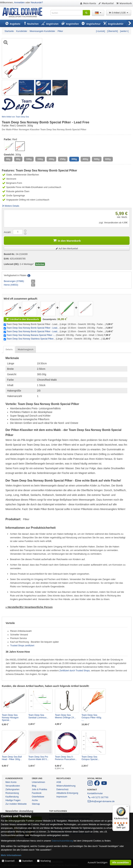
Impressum (62, 797)
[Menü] (127, 807)
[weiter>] (124, 31)
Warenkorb (124, 3)
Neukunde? (37, 2)
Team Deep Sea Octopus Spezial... (90, 758)
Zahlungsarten (12, 789)
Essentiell (10, 861)
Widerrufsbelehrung (66, 786)
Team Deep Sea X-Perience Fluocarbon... (66, 758)
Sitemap (36, 804)
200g (51, 159)
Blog (34, 786)
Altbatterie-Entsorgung (67, 793)
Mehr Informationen (11, 855)
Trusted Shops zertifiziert (22, 646)
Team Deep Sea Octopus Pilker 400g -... (91, 718)
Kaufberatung (12, 797)
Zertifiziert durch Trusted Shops (75, 671)
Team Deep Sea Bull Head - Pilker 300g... (12, 758)
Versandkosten (13, 786)
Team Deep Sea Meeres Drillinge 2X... (65, 716)
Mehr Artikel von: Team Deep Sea (15, 117)
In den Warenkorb (67, 240)
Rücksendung (12, 793)
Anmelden (19, 2)
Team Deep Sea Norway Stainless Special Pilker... (31, 339)
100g (29, 159)
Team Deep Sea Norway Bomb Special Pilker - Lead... (33, 328)
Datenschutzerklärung (62, 841)
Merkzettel (106, 3)
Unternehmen (38, 782)
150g (40, 159)
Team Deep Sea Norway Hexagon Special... (10, 718)
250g (63, 159)
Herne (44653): (11, 285)
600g (108, 159)
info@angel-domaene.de (101, 801)
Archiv (35, 800)
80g (18, 159)
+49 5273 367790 (98, 797)
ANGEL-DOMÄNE (24, 13)
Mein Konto (88, 3)
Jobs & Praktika (39, 789)
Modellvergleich (25, 349)
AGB (59, 782)
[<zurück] (101, 31)
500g (97, 159)
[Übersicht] (113, 31)
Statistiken (27, 861)
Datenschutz (62, 789)
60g (8, 159)
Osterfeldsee (38, 797)
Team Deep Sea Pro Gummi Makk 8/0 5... (38, 758)
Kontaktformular (95, 793)
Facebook (37, 793)
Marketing (46, 861)
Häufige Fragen (13, 800)
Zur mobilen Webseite (16, 804)
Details (9, 349)
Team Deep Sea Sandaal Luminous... (38, 716)
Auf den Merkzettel (67, 248)
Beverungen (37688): (14, 281)
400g (85, 159)
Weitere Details (11, 206)
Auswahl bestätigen (98, 862)
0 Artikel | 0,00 (119, 13)
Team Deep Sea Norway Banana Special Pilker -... (31, 335)
